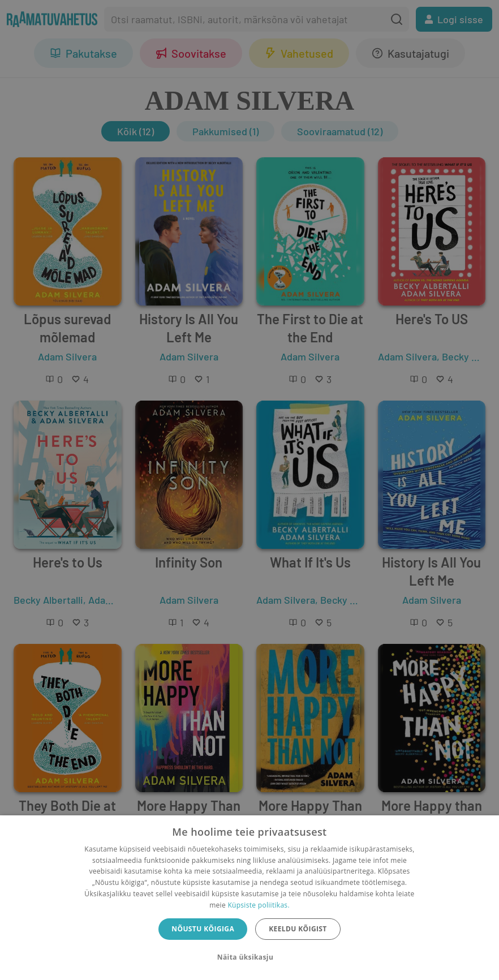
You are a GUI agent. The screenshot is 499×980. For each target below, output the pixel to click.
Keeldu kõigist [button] (298, 929)
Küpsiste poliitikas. (258, 905)
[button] (250, 957)
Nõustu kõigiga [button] (203, 929)
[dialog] (250, 898)
